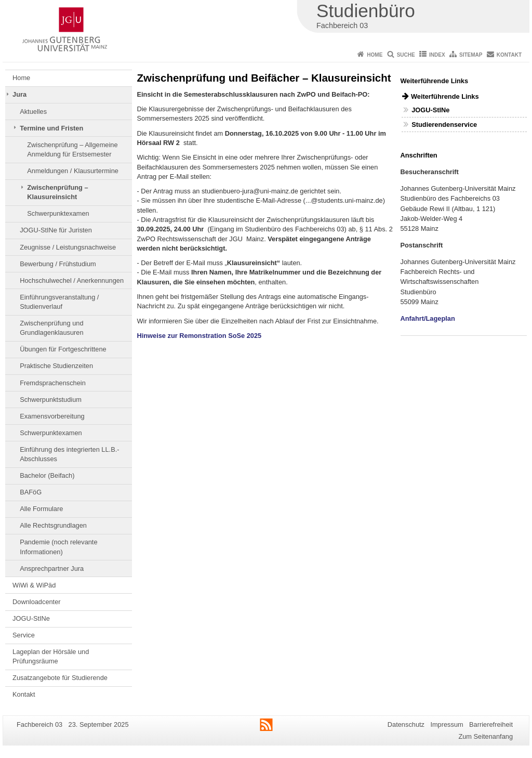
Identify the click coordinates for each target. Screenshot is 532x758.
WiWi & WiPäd (34, 585)
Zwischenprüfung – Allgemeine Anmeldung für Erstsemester (72, 149)
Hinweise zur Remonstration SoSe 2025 (199, 336)
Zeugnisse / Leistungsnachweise (68, 247)
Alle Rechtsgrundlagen (53, 525)
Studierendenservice (444, 125)
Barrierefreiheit (491, 724)
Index (437, 55)
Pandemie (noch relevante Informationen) (58, 547)
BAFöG (31, 492)
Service (24, 635)
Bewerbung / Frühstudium (58, 264)
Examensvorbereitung (52, 416)
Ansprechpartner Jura (52, 568)
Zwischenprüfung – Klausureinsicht (57, 192)
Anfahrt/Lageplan (428, 318)
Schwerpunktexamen (58, 213)
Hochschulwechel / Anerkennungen (72, 280)
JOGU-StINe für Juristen (56, 230)
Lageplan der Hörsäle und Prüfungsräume (51, 656)
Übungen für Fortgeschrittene (63, 349)
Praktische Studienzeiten (56, 366)
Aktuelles (33, 112)
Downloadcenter (36, 602)
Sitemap (471, 55)
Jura (19, 94)
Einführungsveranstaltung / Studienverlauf (59, 302)
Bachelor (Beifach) (47, 475)
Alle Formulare (41, 509)
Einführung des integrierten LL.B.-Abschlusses (69, 454)
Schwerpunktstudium (51, 400)
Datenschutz (406, 724)
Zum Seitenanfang (486, 736)
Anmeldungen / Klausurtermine (73, 171)
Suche (406, 55)
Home (375, 55)
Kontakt (509, 55)
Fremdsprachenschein (53, 383)
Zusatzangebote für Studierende (60, 678)
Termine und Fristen (51, 128)
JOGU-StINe (31, 618)
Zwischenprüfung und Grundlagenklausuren (51, 328)
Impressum (447, 724)
